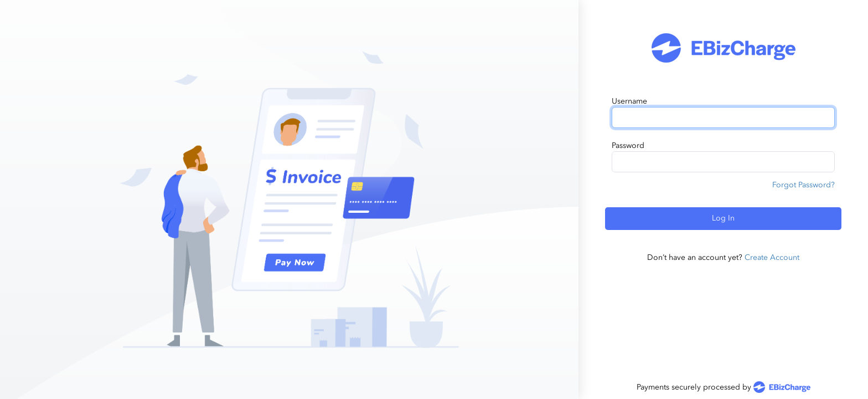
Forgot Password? (804, 185)
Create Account (772, 257)
